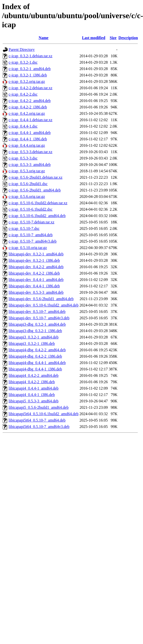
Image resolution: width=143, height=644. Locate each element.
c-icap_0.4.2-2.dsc (23, 94)
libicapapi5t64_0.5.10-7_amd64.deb (37, 420)
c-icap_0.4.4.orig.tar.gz (27, 145)
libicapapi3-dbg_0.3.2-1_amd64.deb (37, 324)
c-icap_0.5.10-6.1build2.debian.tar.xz (38, 203)
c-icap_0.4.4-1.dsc (23, 126)
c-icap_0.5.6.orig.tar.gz (27, 197)
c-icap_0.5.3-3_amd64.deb (30, 165)
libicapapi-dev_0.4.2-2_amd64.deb (36, 267)
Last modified (94, 38)
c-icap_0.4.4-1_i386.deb (28, 139)
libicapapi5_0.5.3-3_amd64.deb (34, 401)
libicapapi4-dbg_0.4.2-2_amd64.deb (37, 350)
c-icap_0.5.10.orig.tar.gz (28, 248)
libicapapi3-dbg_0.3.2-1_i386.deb (35, 331)
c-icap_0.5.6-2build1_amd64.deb (35, 190)
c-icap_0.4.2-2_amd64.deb (30, 101)
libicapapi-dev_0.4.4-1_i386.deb (34, 286)
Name (43, 38)
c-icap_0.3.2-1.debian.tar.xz (30, 56)
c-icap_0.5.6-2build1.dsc (28, 184)
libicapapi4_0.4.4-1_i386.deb (32, 395)
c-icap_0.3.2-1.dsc (23, 62)
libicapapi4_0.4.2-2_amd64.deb (34, 375)
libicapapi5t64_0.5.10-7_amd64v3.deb (39, 427)
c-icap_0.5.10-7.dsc (24, 228)
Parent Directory (22, 50)
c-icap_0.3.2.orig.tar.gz (27, 81)
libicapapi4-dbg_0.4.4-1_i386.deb (35, 369)
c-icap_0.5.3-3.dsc (23, 158)
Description (128, 38)
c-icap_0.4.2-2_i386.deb (28, 107)
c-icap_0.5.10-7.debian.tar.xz (31, 222)
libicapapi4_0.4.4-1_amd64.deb (34, 388)
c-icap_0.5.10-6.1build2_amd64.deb (37, 216)
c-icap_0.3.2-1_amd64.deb (30, 69)
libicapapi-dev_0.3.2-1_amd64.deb (36, 254)
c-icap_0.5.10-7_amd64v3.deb (33, 241)
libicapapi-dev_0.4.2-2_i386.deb (34, 273)
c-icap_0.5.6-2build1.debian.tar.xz (36, 177)
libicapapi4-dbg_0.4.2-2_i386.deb (35, 356)
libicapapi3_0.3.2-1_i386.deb (32, 344)
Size (113, 38)
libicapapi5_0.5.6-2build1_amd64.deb (39, 407)
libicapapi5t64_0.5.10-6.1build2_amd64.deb (43, 414)
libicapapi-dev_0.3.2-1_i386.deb (34, 260)
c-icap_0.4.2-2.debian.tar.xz (30, 88)
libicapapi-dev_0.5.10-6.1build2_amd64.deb (43, 305)
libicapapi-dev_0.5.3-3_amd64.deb (36, 292)
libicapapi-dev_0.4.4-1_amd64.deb (36, 280)
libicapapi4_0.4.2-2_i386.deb (32, 382)
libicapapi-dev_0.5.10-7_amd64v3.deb (39, 318)
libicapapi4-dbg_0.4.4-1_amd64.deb (37, 363)
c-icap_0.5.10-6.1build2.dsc (31, 209)
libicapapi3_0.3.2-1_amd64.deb (34, 337)
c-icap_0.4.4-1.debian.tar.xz (30, 120)
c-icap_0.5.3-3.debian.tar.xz (30, 152)
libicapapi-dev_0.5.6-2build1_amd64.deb (41, 299)
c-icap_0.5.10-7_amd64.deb (31, 235)
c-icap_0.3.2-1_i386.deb (28, 75)
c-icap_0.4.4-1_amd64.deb (30, 133)
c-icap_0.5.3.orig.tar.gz (27, 171)
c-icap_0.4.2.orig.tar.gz (27, 113)
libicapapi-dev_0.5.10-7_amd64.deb (37, 312)
